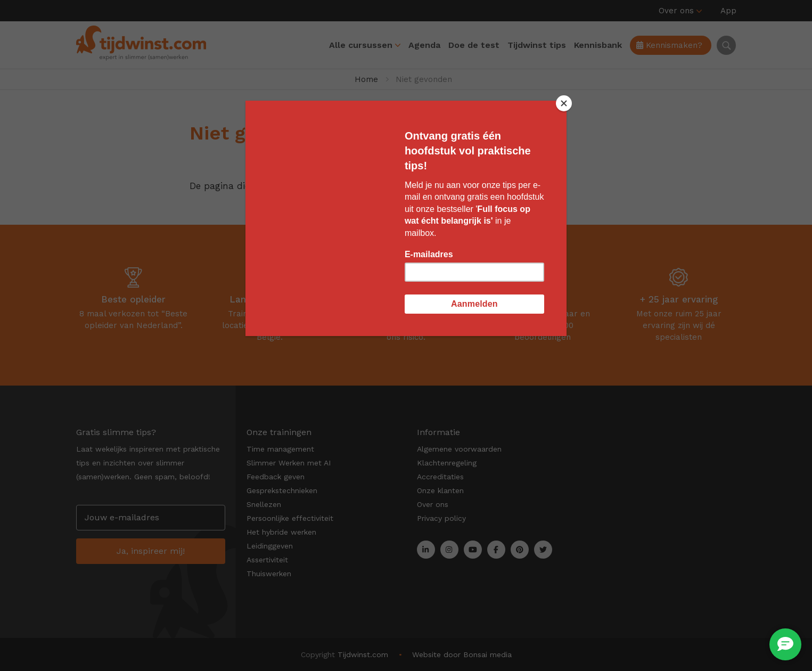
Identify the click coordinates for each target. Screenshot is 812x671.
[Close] (564, 103)
